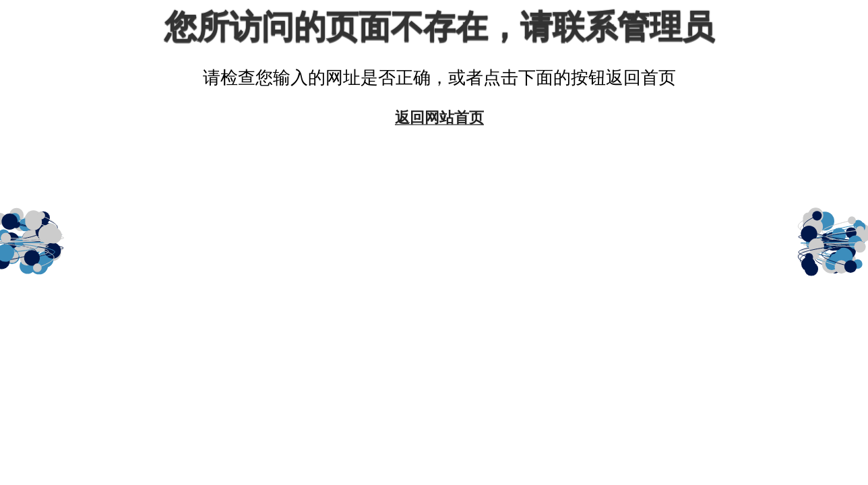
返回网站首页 (439, 117)
